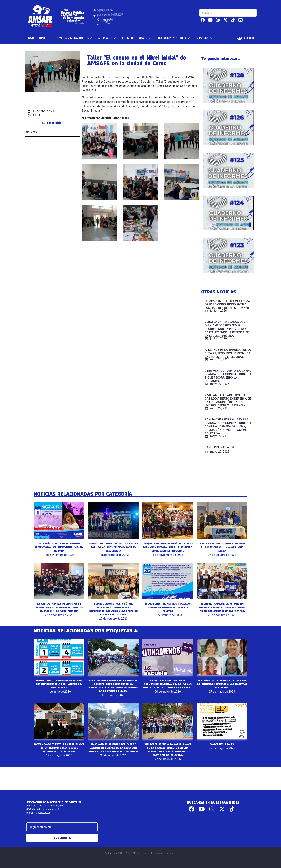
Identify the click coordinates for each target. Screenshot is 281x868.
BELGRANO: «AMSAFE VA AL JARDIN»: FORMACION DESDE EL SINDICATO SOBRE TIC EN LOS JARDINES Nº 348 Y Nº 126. (222, 607)
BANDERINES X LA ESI (222, 744)
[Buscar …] (228, 13)
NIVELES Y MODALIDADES (75, 38)
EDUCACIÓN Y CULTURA (174, 38)
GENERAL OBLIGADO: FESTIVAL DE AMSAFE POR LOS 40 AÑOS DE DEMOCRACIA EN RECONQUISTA (113, 547)
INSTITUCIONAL (39, 38)
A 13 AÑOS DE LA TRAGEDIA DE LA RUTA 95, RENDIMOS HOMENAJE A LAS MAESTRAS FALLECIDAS (222, 684)
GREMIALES (107, 38)
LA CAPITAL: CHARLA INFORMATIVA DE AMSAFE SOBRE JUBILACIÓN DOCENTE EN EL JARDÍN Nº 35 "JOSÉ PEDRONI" (59, 607)
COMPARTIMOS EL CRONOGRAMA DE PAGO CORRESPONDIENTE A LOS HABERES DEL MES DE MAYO (59, 684)
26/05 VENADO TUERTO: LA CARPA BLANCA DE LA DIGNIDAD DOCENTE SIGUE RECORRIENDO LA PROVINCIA (59, 748)
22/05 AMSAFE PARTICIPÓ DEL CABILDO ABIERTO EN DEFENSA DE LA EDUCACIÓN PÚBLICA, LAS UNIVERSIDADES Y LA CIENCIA (113, 748)
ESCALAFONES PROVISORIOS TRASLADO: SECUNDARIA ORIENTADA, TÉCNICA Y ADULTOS (168, 607)
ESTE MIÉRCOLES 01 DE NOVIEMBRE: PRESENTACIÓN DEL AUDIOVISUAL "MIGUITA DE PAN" (59, 547)
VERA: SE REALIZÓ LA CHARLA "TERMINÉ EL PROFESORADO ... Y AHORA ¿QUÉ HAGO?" (222, 547)
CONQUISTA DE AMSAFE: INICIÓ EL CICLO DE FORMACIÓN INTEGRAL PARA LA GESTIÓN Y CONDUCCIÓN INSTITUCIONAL (168, 547)
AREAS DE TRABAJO (137, 38)
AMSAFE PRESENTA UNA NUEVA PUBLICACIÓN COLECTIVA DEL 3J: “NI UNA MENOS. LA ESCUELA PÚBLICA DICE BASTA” (168, 684)
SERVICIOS (205, 38)
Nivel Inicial (55, 123)
